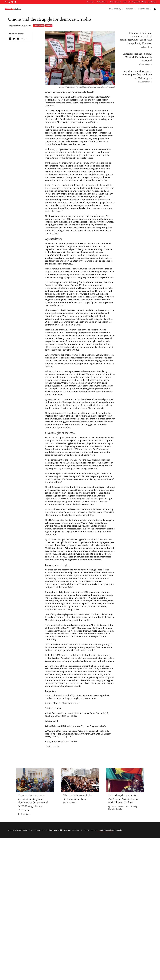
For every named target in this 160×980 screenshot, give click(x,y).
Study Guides (143, 9)
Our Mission (152, 2)
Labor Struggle (39, 26)
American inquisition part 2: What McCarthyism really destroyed (138, 57)
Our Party (90, 2)
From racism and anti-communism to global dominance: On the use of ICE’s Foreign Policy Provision (136, 38)
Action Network (116, 2)
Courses (129, 9)
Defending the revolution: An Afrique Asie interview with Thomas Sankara (123, 799)
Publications (102, 2)
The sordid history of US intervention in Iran (77, 797)
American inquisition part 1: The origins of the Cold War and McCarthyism (137, 75)
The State (49, 26)
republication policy (105, 830)
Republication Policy (139, 2)
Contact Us (127, 2)
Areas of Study (115, 9)
